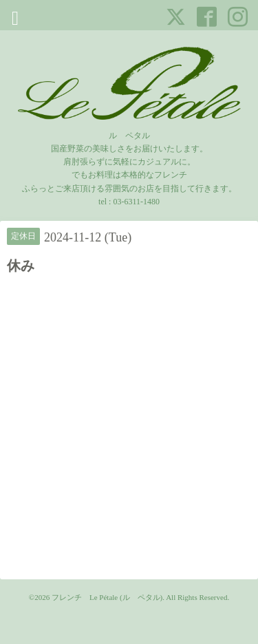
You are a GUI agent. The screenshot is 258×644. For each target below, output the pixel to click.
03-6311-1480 (136, 202)
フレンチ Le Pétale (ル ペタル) (107, 597)
